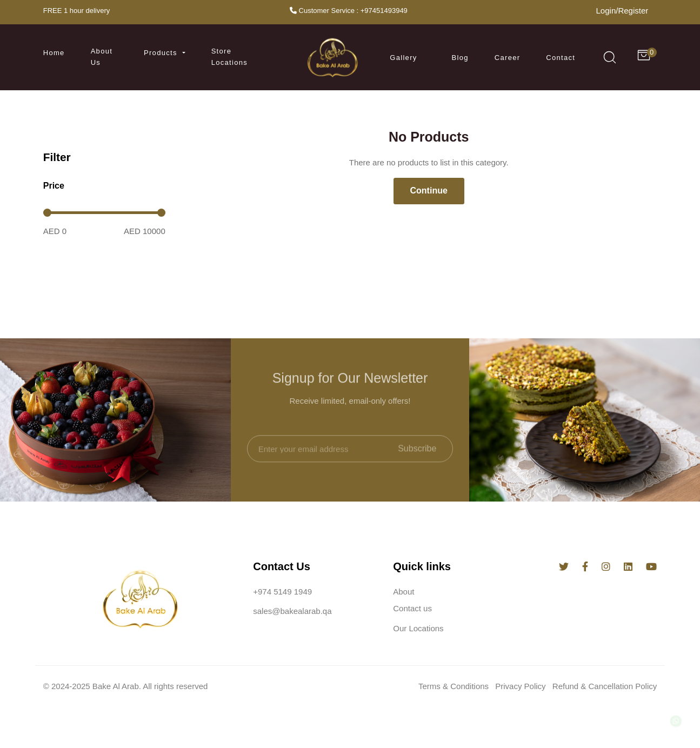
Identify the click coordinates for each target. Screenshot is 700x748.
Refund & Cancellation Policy (605, 688)
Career (508, 58)
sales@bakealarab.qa (292, 613)
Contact (561, 58)
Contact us (412, 610)
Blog (460, 58)
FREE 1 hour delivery (77, 11)
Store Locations (229, 57)
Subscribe (417, 460)
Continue (429, 191)
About (404, 593)
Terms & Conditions (454, 688)
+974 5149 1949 (282, 593)
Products (162, 53)
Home (54, 53)
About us (102, 57)
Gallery (403, 58)
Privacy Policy (520, 688)
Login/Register (622, 11)
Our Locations (418, 630)
